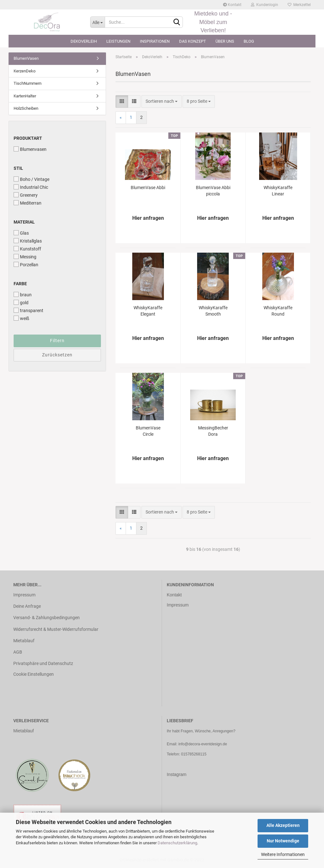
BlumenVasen (26, 58)
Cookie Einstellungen (34, 674)
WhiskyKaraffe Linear (278, 191)
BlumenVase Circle (148, 431)
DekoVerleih (84, 41)
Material (24, 222)
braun (23, 295)
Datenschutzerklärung (177, 843)
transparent (28, 310)
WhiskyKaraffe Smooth (213, 311)
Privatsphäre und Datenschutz (43, 663)
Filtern (57, 341)
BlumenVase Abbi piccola (213, 191)
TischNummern (28, 83)
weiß (21, 318)
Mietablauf (24, 641)
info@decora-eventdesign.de (203, 744)
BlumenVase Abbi (148, 188)
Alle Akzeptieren (283, 825)
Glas (21, 233)
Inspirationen (155, 41)
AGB (18, 652)
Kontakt (232, 5)
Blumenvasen (30, 149)
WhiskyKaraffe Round (278, 311)
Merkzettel (299, 5)
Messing (25, 257)
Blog (249, 41)
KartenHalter (25, 96)
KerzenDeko (25, 71)
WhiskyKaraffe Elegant (148, 311)
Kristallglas (28, 241)
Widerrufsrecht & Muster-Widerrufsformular (56, 629)
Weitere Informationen (283, 854)
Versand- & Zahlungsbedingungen (47, 618)
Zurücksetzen (57, 355)
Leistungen (118, 41)
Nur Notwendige (283, 841)
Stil (18, 168)
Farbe (20, 284)
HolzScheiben (26, 108)
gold (21, 302)
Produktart (28, 138)
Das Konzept (193, 41)
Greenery (26, 195)
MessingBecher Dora (213, 431)
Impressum (24, 595)
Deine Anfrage (27, 606)
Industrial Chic (31, 187)
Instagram (177, 774)
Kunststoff (27, 249)
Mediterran (28, 203)
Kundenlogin (265, 5)
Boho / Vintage (31, 179)
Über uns (225, 41)
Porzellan (26, 265)
